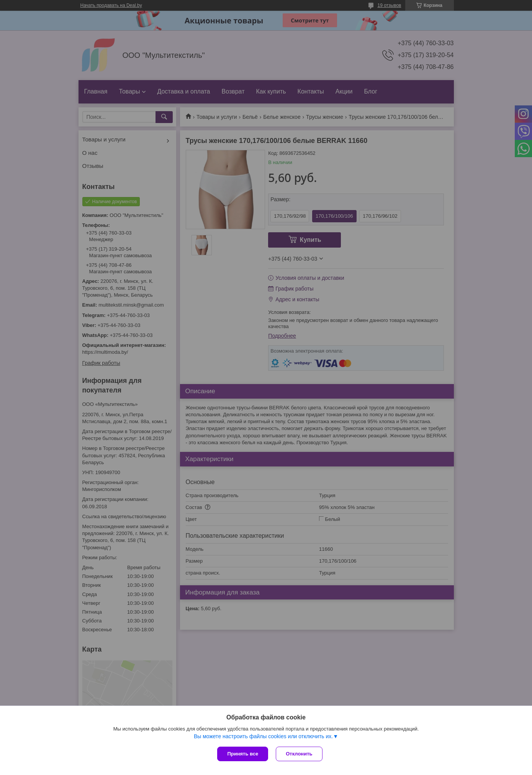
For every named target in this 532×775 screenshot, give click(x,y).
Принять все (243, 754)
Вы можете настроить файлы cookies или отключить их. (263, 736)
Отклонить (299, 754)
